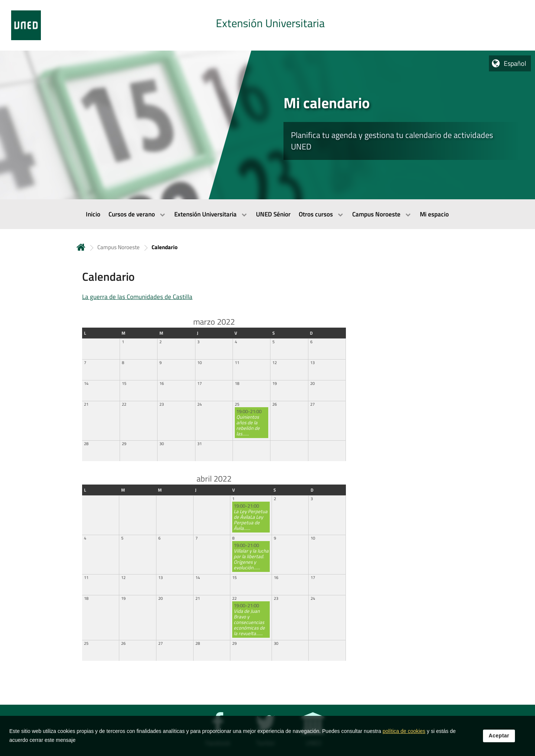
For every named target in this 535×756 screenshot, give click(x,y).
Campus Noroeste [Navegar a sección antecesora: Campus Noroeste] (119, 247)
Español (515, 63)
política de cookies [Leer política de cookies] (404, 733)
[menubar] (267, 214)
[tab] (267, 25)
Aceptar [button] (499, 737)
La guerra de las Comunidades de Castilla (137, 297)
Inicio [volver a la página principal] (81, 247)
